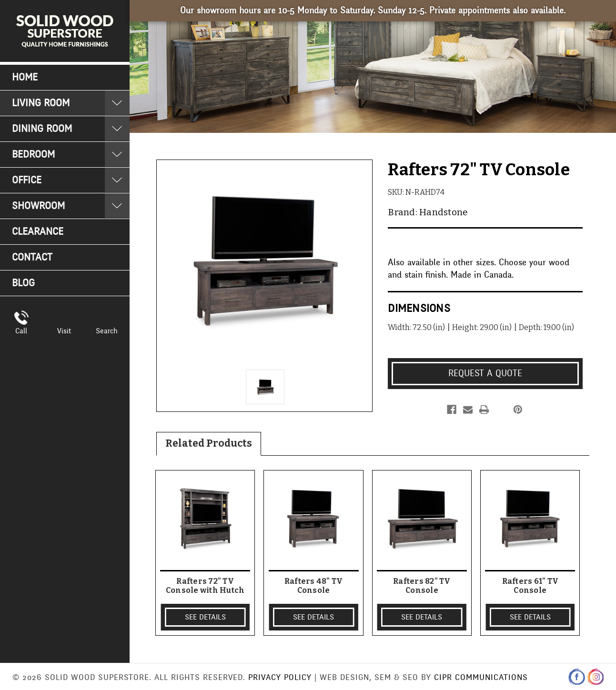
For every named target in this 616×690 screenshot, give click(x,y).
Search (107, 331)
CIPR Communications (481, 677)
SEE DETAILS (205, 617)
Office (27, 180)
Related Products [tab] (209, 443)
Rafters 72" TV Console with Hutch (205, 586)
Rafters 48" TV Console (314, 586)
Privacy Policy (280, 677)
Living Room (41, 103)
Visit (64, 331)
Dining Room (42, 129)
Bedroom (33, 155)
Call (21, 331)
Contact (32, 257)
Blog (23, 283)
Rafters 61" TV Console (530, 586)
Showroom (38, 206)
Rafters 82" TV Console (422, 586)
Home (25, 77)
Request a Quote (485, 373)
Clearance (38, 232)
